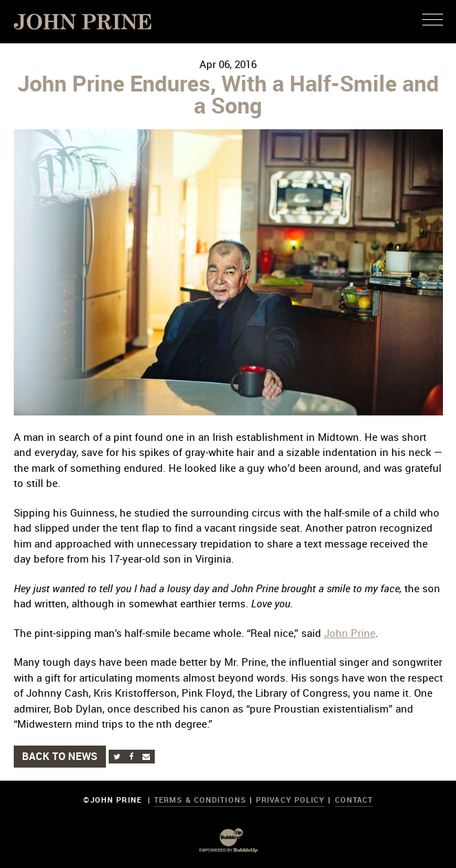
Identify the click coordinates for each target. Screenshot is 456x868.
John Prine (350, 633)
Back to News (60, 756)
